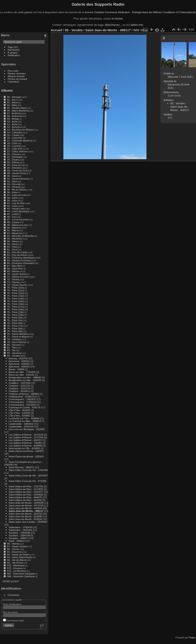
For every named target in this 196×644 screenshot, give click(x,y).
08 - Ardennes (15, 116)
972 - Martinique (16, 565)
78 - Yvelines (14, 339)
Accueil (57, 30)
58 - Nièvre (13, 241)
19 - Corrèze (14, 146)
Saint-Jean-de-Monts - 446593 (25, 508)
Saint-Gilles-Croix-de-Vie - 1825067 (28, 475)
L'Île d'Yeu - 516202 (19, 413)
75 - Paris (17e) (15, 307)
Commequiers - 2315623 (22, 405)
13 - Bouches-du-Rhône (20, 130)
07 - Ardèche (14, 113)
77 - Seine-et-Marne (18, 337)
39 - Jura (12, 200)
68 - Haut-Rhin (15, 268)
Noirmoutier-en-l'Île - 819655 (24, 448)
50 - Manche (14, 228)
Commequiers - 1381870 (22, 399)
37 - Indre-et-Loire (17, 195)
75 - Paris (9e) (15, 331)
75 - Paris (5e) (15, 320)
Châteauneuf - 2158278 (22, 396)
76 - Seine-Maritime (18, 334)
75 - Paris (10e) (15, 288)
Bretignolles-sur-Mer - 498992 (25, 377)
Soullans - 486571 (19, 538)
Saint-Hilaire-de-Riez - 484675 (25, 497)
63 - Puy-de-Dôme (17, 255)
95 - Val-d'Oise (15, 563)
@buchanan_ (113, 25)
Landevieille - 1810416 (21, 426)
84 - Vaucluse (14, 353)
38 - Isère (12, 198)
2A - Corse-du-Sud (17, 170)
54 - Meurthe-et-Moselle (20, 236)
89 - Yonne (13, 549)
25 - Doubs (13, 160)
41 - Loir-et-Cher (16, 203)
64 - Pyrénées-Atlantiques (21, 258)
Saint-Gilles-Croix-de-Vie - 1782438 (28, 470)
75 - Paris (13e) (15, 296)
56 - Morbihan (15, 239)
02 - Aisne (12, 102)
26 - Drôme (13, 162)
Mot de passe (11, 612)
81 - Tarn (12, 347)
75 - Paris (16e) (15, 304)
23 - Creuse (13, 154)
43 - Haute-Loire (16, 209)
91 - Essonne (14, 552)
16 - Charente (14, 138)
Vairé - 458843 (17, 541)
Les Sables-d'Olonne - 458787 (25, 440)
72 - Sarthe (13, 279)
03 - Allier (12, 105)
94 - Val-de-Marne (17, 560)
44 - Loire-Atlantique (18, 211)
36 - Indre (12, 192)
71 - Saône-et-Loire (18, 277)
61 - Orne (12, 249)
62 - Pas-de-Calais (17, 252)
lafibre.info (137, 25)
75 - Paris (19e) (15, 312)
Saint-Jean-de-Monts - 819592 (25, 519)
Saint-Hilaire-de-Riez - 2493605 (26, 495)
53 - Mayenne (14, 233)
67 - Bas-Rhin (14, 266)
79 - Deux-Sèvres (17, 342)
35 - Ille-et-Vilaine (16, 189)
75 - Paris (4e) (15, 317)
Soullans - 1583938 (19, 533)
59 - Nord (12, 244)
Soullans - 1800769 (19, 535)
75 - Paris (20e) (15, 315)
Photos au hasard (17, 79)
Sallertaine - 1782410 (20, 527)
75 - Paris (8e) (15, 328)
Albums (7, 90)
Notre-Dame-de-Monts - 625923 (26, 451)
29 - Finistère (14, 168)
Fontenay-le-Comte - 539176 (24, 407)
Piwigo (192, 638)
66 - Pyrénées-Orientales (21, 263)
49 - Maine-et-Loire (17, 225)
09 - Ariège (13, 119)
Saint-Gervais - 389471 (21, 467)
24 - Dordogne (15, 157)
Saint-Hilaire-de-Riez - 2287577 (26, 492)
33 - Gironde (14, 184)
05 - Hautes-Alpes (17, 108)
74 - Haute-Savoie (17, 285)
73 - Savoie (13, 282)
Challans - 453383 (19, 391)
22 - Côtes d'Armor (17, 151)
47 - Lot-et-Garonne (18, 219)
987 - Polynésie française (21, 574)
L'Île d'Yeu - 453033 (19, 410)
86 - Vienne (13, 544)
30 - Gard (12, 176)
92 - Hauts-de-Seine (18, 554)
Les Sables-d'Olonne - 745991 (25, 443)
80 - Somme (14, 345)
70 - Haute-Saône (17, 274)
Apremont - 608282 (19, 361)
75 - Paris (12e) (15, 293)
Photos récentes (17, 73)
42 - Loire (12, 206)
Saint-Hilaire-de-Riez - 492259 (25, 500)
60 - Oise (12, 247)
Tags (10, 47)
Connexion (14, 595)
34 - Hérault (13, 187)
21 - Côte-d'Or (15, 149)
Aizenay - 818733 (18, 358)
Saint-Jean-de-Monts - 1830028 (26, 503)
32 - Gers (12, 181)
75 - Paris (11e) (15, 290)
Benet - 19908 (16, 369)
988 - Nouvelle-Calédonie (21, 576)
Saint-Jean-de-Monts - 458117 (26, 511)
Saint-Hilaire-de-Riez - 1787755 (26, 486)
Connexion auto (14, 620)
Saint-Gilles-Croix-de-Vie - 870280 (27, 481)
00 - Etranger (14, 97)
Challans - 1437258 (19, 383)
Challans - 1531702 (19, 386)
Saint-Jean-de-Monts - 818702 (25, 514)
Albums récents (16, 76)
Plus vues (13, 71)
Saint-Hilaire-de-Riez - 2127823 (26, 489)
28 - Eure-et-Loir (16, 165)
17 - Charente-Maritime (20, 140)
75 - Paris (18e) (15, 309)
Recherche (14, 50)
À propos (13, 52)
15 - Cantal (13, 135)
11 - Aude (12, 124)
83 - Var (11, 350)
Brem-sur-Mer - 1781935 (22, 372)
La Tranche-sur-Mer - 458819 (25, 421)
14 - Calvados (15, 132)
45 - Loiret (12, 214)
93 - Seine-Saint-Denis (19, 557)
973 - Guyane (14, 568)
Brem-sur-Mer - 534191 (21, 375)
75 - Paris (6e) (15, 323)
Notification (14, 55)
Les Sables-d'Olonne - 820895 (25, 445)
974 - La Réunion (16, 571)
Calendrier (13, 82)
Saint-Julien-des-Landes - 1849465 (28, 522)
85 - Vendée (14, 356)
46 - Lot (11, 217)
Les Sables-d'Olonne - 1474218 (26, 435)
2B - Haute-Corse (17, 173)
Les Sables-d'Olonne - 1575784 (26, 437)
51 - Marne (13, 230)
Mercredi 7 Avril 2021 (180, 77)
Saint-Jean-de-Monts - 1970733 (26, 505)
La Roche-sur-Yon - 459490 (24, 418)
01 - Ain (11, 100)
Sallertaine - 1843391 (20, 530)
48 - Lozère (13, 222)
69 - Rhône (13, 271)
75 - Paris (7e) (15, 326)
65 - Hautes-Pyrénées (19, 260)
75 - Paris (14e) (15, 298)
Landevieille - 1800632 (21, 424)
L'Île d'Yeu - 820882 (19, 416)
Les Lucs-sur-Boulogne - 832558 (27, 429)
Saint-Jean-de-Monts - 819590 (25, 516)
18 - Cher (12, 143)
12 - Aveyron (14, 127)
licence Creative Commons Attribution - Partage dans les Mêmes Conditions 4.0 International (140, 12)
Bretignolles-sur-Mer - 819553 (25, 380)
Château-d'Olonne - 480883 (24, 394)
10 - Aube (12, 121)
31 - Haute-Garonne (18, 179)
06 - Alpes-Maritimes (18, 111)
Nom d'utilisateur (12, 604)
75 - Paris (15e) (15, 301)
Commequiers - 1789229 (22, 402)
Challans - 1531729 (19, 388)
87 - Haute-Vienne (17, 546)
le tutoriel (117, 19)
